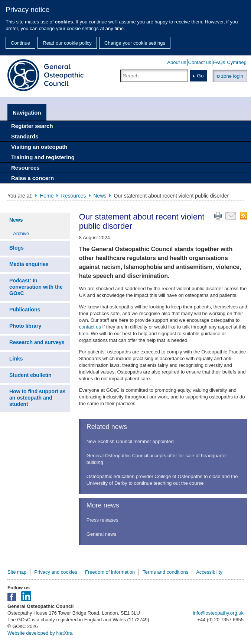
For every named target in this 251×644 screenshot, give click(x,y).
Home (47, 196)
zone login (230, 76)
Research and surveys (37, 342)
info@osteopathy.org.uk (218, 613)
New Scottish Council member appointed (130, 441)
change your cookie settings (69, 28)
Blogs (17, 248)
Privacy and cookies (56, 572)
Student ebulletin (30, 375)
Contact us (200, 62)
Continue (20, 43)
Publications (25, 310)
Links (16, 359)
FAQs (219, 62)
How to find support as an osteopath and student (38, 398)
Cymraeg (237, 62)
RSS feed (244, 216)
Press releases (102, 520)
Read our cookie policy (67, 43)
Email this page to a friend (231, 216)
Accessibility (209, 572)
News (100, 196)
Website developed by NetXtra (40, 633)
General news (101, 534)
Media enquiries (29, 264)
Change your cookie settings (135, 43)
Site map (17, 572)
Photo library (25, 326)
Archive (21, 233)
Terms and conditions (165, 572)
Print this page (218, 216)
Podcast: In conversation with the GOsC (36, 287)
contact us (90, 327)
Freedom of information (110, 572)
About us (177, 62)
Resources (74, 196)
